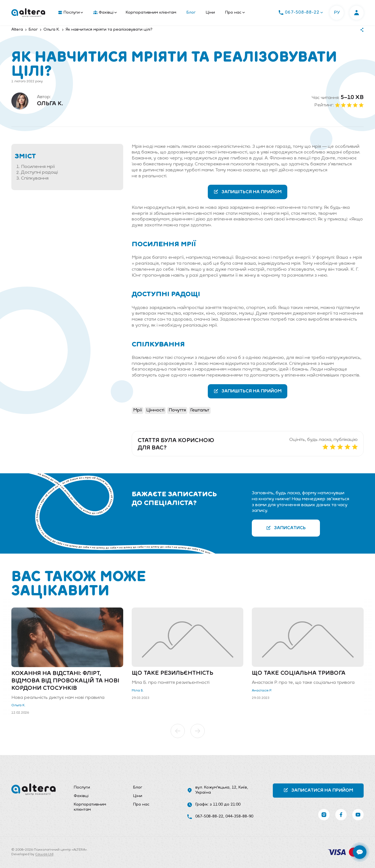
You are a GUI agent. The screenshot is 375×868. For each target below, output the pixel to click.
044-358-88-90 (239, 816)
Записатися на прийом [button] (318, 790)
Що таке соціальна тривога (299, 673)
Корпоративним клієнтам (151, 13)
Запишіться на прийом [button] (248, 192)
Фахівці (105, 13)
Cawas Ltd (44, 854)
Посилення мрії (38, 167)
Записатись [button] (286, 528)
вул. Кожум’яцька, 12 (216, 788)
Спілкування (35, 178)
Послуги (71, 13)
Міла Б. (138, 691)
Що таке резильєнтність (172, 673)
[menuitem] (69, 13)
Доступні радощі (39, 173)
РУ (337, 13)
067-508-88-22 (209, 816)
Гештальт (200, 410)
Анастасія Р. (262, 691)
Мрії (138, 410)
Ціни (210, 13)
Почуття (177, 410)
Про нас (235, 13)
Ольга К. (50, 104)
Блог (191, 13)
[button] (178, 731)
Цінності (155, 410)
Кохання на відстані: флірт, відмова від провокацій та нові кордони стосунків (65, 681)
